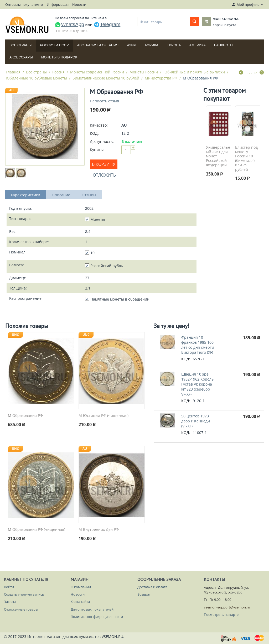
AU (11, 90)
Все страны (20, 45)
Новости (79, 4)
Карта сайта (80, 602)
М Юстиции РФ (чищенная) (104, 416)
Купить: (97, 150)
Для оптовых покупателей (92, 609)
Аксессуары (21, 57)
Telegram (107, 24)
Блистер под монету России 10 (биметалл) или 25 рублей (246, 159)
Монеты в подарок (59, 57)
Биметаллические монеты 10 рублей (106, 78)
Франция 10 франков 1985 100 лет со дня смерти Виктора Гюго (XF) (198, 345)
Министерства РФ (161, 78)
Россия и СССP (54, 45)
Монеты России (144, 72)
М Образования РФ (25, 416)
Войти (9, 587)
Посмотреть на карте (221, 615)
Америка (198, 45)
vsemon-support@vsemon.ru (227, 607)
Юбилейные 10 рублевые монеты (36, 78)
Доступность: (102, 141)
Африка (151, 45)
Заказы (10, 602)
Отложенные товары (21, 609)
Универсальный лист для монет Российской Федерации (218, 156)
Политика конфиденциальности (97, 617)
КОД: (94, 133)
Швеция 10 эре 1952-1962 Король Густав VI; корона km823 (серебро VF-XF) (197, 384)
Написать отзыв (104, 101)
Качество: (99, 125)
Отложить (104, 175)
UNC (15, 335)
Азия (131, 45)
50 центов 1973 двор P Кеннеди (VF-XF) (196, 421)
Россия (58, 72)
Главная (13, 72)
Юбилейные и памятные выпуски (194, 72)
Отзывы (89, 195)
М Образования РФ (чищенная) (37, 530)
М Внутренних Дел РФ (99, 530)
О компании (81, 587)
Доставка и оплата (152, 587)
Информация (58, 4)
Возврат (144, 594)
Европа (174, 45)
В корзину (104, 164)
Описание (61, 195)
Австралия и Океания (98, 45)
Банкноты (224, 45)
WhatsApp (69, 24)
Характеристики (25, 195)
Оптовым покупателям (24, 4)
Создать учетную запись (24, 594)
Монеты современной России (97, 72)
